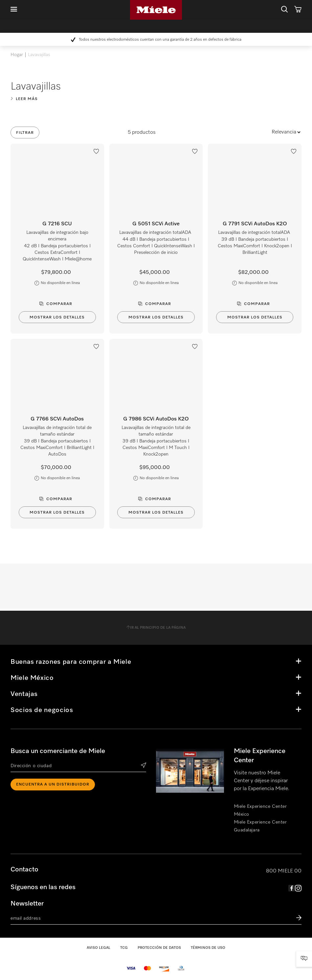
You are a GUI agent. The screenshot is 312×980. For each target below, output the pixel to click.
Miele (156, 10)
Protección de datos (159, 948)
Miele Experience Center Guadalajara (260, 826)
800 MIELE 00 (284, 871)
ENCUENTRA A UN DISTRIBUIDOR (53, 785)
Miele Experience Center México (260, 810)
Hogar (17, 55)
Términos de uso (208, 948)
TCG (124, 948)
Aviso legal (99, 948)
